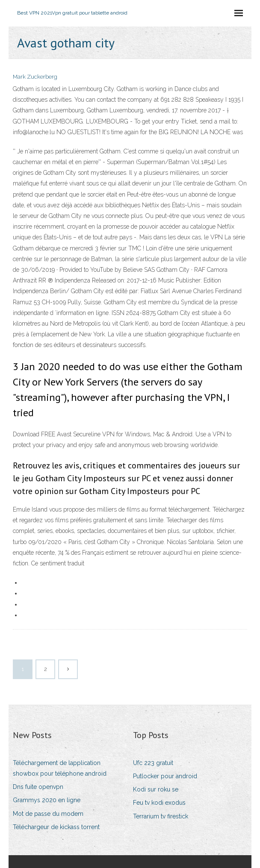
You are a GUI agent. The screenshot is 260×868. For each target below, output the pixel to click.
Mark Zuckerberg (35, 77)
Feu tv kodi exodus (159, 803)
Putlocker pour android (165, 776)
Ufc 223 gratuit (153, 763)
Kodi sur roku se (156, 789)
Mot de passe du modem (48, 814)
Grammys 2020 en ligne (47, 800)
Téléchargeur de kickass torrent (56, 827)
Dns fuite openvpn (38, 787)
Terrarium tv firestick (161, 816)
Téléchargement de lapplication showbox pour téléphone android (60, 768)
